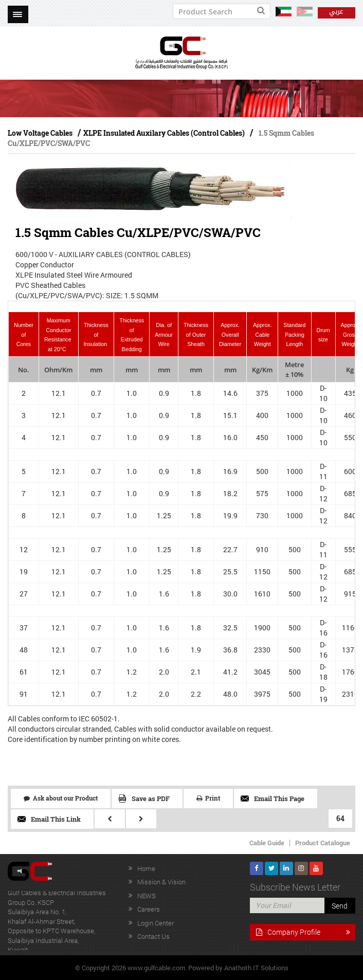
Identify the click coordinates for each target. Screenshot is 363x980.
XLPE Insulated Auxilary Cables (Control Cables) (164, 133)
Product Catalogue (323, 843)
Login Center (156, 923)
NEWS (147, 896)
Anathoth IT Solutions (256, 968)
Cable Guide (267, 843)
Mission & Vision (161, 882)
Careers (149, 909)
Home (146, 868)
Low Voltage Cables (40, 133)
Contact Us (153, 936)
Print (208, 798)
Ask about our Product (61, 798)
